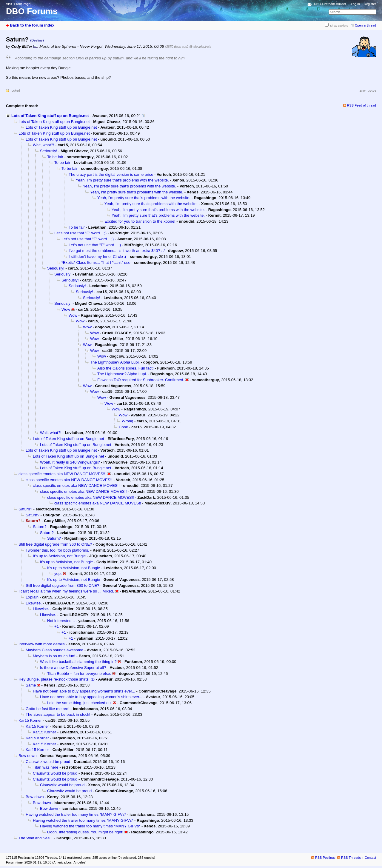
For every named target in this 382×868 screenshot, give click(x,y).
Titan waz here (46, 767)
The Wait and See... (36, 838)
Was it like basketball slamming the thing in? (78, 662)
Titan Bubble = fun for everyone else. (79, 674)
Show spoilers (339, 26)
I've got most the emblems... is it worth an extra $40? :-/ (117, 251)
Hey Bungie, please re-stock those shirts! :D (57, 679)
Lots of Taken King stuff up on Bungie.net (50, 116)
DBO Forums (32, 11)
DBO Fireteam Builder (330, 4)
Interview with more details (41, 644)
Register (370, 4)
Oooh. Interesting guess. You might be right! (85, 832)
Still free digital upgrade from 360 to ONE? (55, 544)
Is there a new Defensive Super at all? (73, 668)
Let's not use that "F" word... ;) (80, 233)
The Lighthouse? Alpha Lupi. (115, 362)
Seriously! (49, 151)
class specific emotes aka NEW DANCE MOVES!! (69, 480)
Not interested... (61, 621)
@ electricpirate (200, 47)
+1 (57, 626)
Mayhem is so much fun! (54, 656)
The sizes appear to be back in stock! (58, 714)
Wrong (127, 421)
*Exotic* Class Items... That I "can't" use (96, 263)
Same (31, 685)
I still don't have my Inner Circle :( (97, 257)
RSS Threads (351, 858)
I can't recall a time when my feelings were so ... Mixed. (66, 591)
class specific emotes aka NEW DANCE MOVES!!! (62, 474)
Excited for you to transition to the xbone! (140, 221)
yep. (58, 574)
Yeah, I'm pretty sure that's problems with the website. (122, 180)
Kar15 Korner (30, 720)
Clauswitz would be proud (48, 762)
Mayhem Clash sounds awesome (54, 650)
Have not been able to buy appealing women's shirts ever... (84, 691)
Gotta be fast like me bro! (47, 709)
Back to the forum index (32, 25)
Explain (32, 597)
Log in (355, 4)
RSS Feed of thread (362, 105)
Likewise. (34, 603)
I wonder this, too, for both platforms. (57, 550)
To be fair (55, 157)
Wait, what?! (44, 145)
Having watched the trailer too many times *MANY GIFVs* (76, 814)
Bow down (27, 756)
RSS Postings (325, 858)
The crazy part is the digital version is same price (111, 174)
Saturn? (25, 509)
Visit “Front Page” (19, 4)
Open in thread (365, 25)
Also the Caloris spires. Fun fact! (125, 368)
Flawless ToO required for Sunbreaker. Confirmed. (141, 380)
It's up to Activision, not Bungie (59, 556)
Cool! (123, 427)
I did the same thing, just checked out (79, 703)
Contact (370, 858)
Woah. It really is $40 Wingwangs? (70, 462)
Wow (66, 309)
